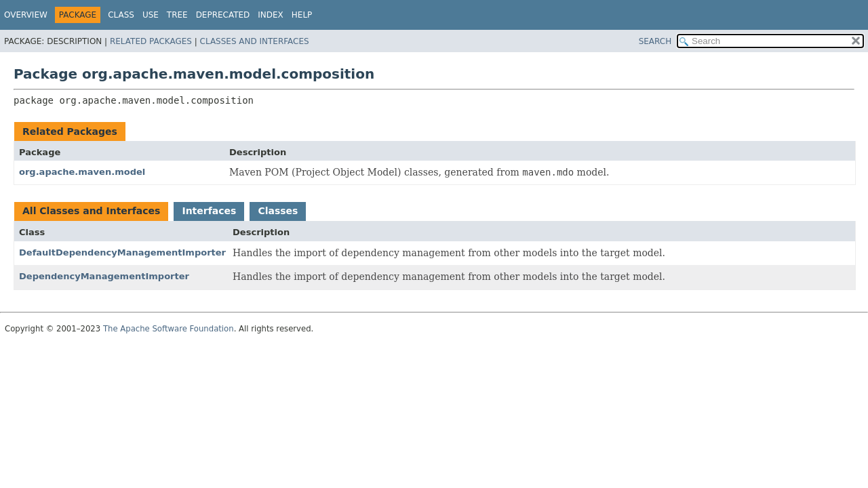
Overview (26, 15)
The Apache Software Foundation (169, 329)
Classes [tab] (278, 211)
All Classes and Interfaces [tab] (91, 211)
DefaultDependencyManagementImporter (122, 252)
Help (302, 15)
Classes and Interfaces (255, 41)
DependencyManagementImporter (104, 276)
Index (271, 15)
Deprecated (223, 15)
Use (151, 15)
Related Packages (151, 41)
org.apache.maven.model (82, 172)
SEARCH (655, 41)
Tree (177, 15)
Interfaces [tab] (209, 211)
